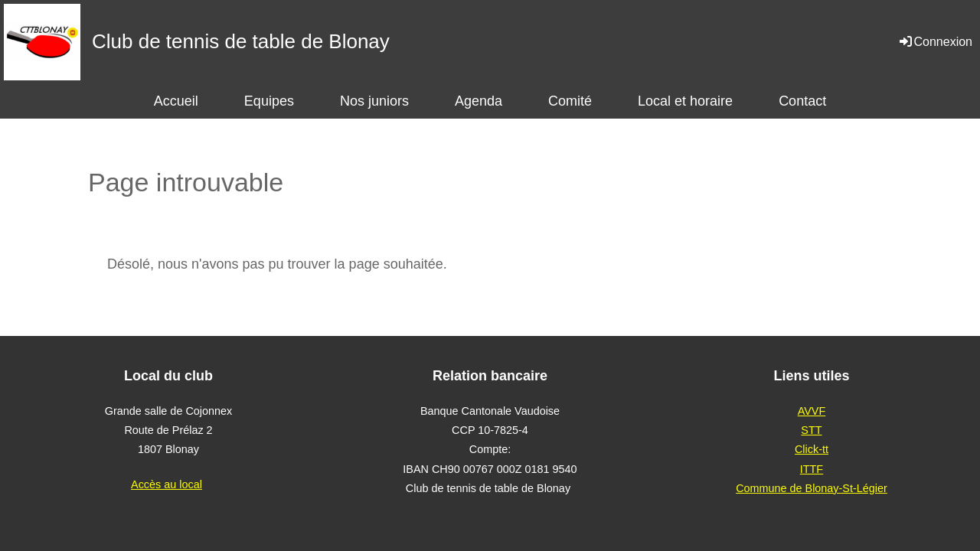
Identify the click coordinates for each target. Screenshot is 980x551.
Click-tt (812, 449)
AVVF (812, 411)
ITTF (812, 469)
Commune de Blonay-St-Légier (812, 488)
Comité (570, 101)
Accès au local (167, 484)
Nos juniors (374, 101)
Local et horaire (685, 101)
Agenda (479, 101)
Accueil (176, 101)
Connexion (935, 42)
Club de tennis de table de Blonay (241, 41)
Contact (802, 101)
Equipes (269, 101)
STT (811, 430)
